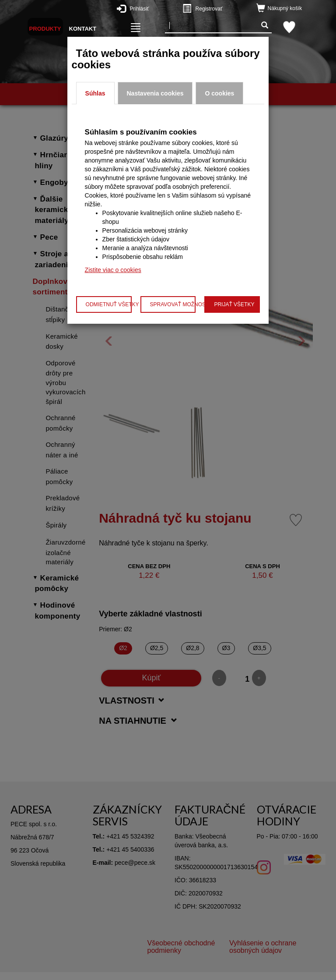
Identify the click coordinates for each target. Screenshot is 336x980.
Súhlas (95, 93)
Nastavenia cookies (155, 93)
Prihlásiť (154, 8)
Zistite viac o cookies (113, 270)
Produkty (45, 29)
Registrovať (220, 8)
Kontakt (83, 29)
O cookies (219, 93)
